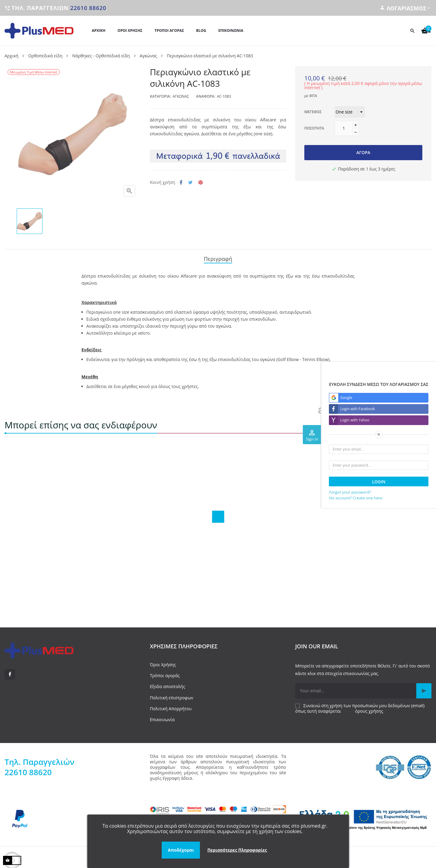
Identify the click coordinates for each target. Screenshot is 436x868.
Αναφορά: (206, 96)
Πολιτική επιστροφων (172, 696)
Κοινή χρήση (181, 182)
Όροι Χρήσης (163, 662)
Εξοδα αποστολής (167, 685)
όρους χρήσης (369, 709)
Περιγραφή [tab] (218, 258)
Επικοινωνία (162, 717)
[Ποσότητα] (344, 128)
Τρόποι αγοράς (165, 674)
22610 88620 (88, 8)
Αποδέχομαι (181, 850)
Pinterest (201, 182)
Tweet (190, 182)
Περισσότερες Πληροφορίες (237, 850)
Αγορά (363, 152)
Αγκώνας (181, 96)
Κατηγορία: (161, 96)
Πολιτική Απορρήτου (171, 706)
